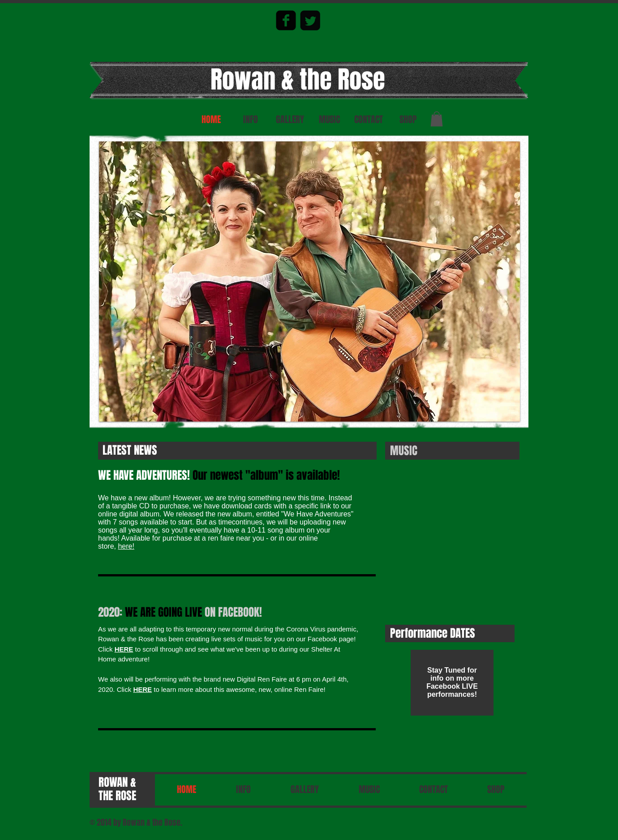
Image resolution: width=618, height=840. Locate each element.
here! (126, 546)
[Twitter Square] (310, 20)
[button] (437, 119)
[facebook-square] (286, 20)
